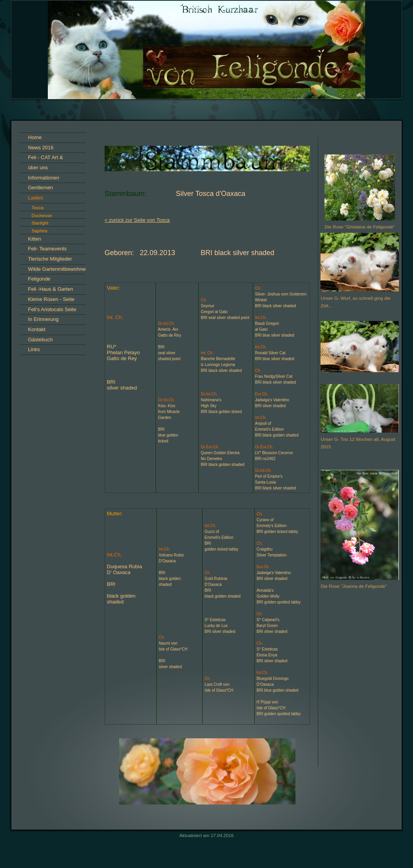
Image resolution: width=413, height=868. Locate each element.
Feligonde (39, 279)
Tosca (38, 207)
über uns (38, 168)
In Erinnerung (43, 319)
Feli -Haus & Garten (51, 289)
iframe (360, 706)
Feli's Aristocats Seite (52, 309)
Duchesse (42, 215)
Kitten (35, 239)
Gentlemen (41, 188)
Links (34, 349)
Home (35, 137)
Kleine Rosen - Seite (52, 299)
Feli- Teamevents (48, 249)
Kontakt (37, 329)
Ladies (36, 198)
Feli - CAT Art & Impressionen (46, 159)
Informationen (44, 178)
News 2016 (41, 148)
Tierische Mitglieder (50, 259)
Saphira (40, 231)
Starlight (40, 223)
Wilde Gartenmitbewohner (58, 269)
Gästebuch (41, 340)
